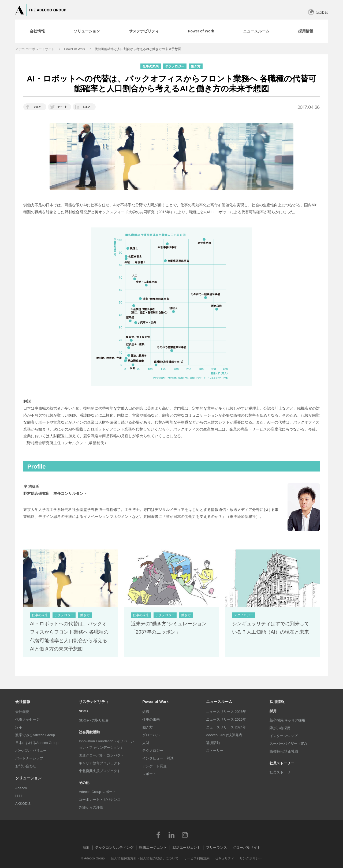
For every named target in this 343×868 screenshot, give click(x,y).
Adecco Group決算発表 (224, 735)
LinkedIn (171, 835)
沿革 (19, 727)
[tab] (37, 31)
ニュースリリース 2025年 (226, 719)
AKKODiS (23, 804)
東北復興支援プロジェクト (100, 771)
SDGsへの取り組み (94, 720)
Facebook (158, 835)
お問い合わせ (26, 766)
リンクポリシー (251, 858)
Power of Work (74, 49)
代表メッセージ (27, 719)
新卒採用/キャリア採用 (288, 720)
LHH (19, 796)
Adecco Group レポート (97, 792)
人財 (146, 743)
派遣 (86, 848)
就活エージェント (187, 848)
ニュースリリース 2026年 (226, 712)
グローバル (151, 735)
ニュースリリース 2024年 (226, 727)
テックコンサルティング (114, 848)
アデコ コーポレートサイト (35, 49)
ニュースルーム (219, 702)
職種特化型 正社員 (284, 751)
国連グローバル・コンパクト (101, 755)
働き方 (148, 727)
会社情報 (23, 702)
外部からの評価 (91, 807)
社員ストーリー (282, 772)
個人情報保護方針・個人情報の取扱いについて (145, 858)
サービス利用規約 (197, 858)
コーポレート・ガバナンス (100, 800)
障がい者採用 (280, 728)
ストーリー (215, 751)
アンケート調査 (154, 766)
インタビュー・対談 (158, 758)
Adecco (21, 788)
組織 (146, 712)
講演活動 (213, 743)
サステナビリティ (94, 702)
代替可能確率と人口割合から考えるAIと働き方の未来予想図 (138, 49)
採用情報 (277, 702)
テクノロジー (153, 751)
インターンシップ (284, 736)
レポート (149, 774)
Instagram (185, 835)
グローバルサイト (247, 848)
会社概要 (22, 712)
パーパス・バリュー (31, 751)
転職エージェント (153, 848)
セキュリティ (225, 858)
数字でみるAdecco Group (35, 735)
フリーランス (217, 848)
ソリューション (28, 778)
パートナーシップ (29, 758)
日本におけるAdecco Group (37, 743)
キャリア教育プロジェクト (100, 763)
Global (322, 12)
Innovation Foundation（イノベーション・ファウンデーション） (107, 744)
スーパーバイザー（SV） (289, 744)
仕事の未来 (151, 719)
